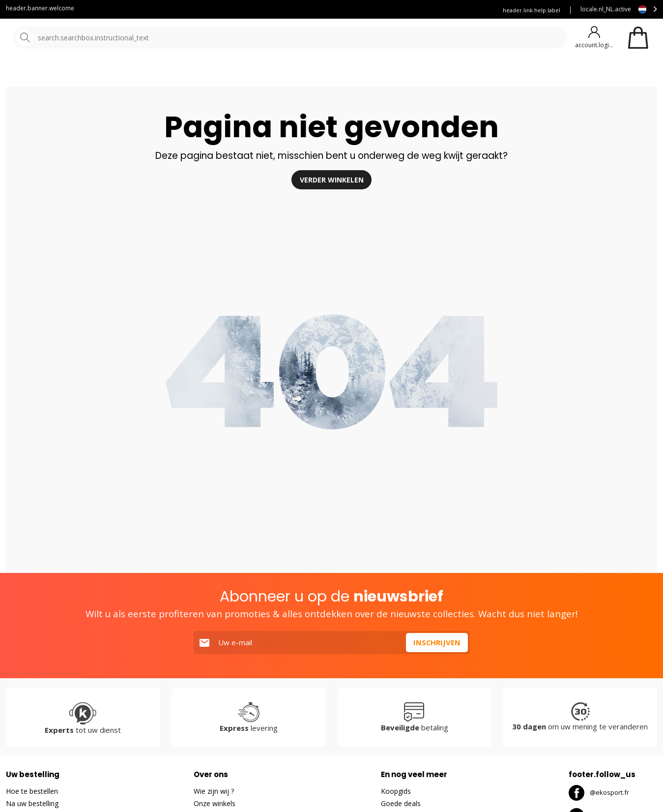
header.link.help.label (532, 10)
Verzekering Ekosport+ (452, 10)
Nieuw (364, 74)
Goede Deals (422, 74)
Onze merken (316, 74)
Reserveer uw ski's (379, 10)
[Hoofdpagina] (58, 38)
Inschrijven (437, 668)
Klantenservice (317, 10)
